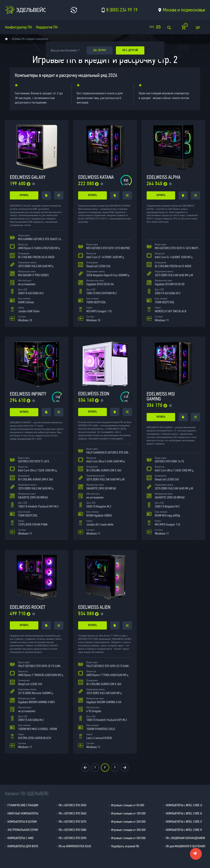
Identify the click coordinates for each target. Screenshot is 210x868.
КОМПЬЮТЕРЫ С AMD (20, 838)
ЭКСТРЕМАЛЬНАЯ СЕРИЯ (23, 830)
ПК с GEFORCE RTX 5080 (72, 830)
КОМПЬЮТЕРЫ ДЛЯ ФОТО (23, 846)
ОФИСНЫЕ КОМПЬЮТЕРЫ (23, 813)
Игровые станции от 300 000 (128, 830)
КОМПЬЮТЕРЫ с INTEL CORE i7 (184, 822)
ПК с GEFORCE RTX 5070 (72, 822)
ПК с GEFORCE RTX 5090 (72, 838)
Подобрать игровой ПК (125, 846)
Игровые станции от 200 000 (128, 822)
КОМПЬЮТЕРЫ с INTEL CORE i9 (184, 830)
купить (24, 195)
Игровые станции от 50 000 (128, 805)
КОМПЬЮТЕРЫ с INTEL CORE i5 (184, 813)
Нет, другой (130, 50)
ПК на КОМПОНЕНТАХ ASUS (75, 846)
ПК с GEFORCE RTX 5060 (72, 813)
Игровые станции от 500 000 (128, 838)
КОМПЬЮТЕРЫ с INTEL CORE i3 (184, 805)
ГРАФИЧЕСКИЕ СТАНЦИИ (23, 805)
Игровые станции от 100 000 (128, 813)
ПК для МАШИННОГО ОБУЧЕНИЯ (185, 846)
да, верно (100, 50)
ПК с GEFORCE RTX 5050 (72, 805)
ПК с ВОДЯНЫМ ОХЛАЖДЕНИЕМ (185, 838)
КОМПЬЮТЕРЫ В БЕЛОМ (22, 822)
